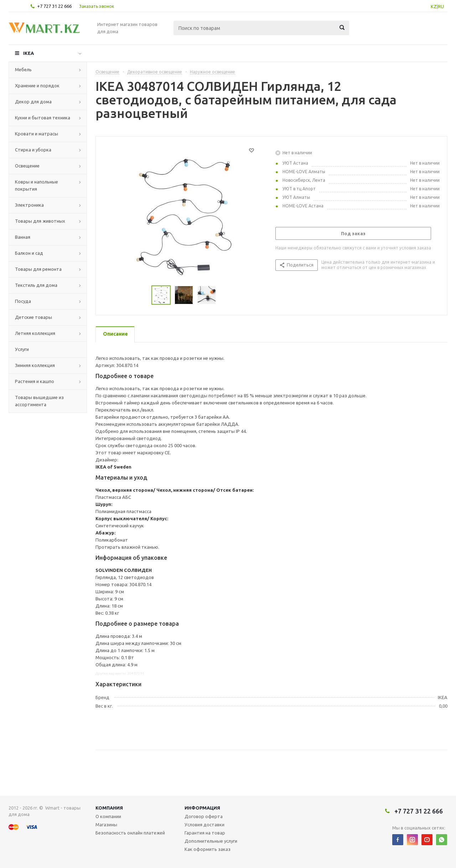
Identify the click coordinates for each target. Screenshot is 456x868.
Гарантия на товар (205, 833)
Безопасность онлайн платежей (130, 833)
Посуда (23, 301)
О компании (108, 816)
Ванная (23, 237)
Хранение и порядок (37, 86)
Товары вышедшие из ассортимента (39, 401)
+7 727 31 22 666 (54, 6)
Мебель (23, 69)
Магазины (106, 825)
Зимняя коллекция (35, 365)
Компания (109, 808)
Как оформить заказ (208, 849)
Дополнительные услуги (211, 841)
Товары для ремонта (38, 269)
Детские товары (33, 317)
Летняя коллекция (35, 333)
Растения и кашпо (35, 381)
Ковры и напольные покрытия (37, 185)
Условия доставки (204, 825)
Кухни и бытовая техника (43, 118)
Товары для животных (40, 221)
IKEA (28, 53)
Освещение (27, 166)
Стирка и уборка (33, 150)
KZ (434, 6)
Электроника (29, 205)
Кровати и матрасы (37, 134)
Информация (202, 808)
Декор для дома (33, 102)
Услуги (22, 349)
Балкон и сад (29, 253)
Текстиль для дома (36, 285)
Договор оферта (204, 816)
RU (441, 6)
